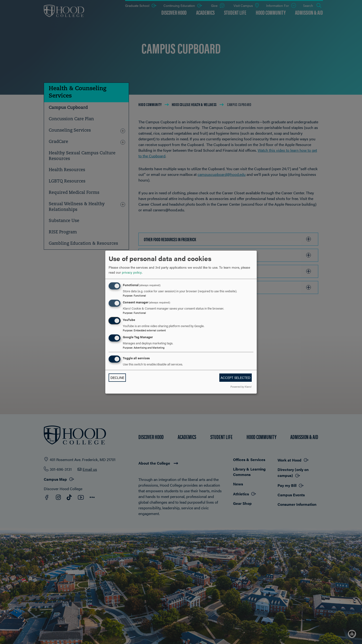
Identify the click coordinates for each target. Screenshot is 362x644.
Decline (117, 378)
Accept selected (235, 378)
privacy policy (132, 272)
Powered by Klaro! (241, 386)
